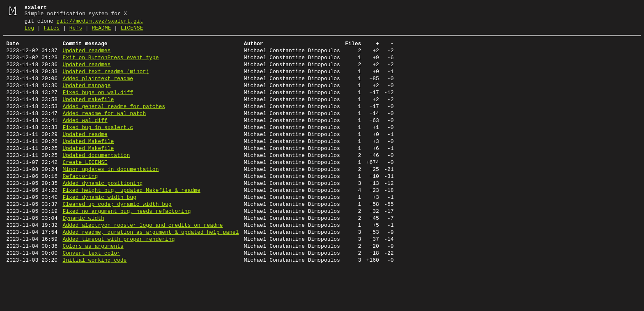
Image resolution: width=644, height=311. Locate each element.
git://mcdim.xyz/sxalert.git (100, 23)
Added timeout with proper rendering (118, 279)
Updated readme (85, 155)
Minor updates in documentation (110, 196)
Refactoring (80, 205)
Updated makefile (88, 114)
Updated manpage (86, 98)
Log (29, 32)
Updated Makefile (88, 164)
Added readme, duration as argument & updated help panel (151, 270)
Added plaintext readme (98, 90)
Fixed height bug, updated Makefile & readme (131, 221)
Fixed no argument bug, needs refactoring (126, 246)
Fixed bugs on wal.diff (98, 106)
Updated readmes (86, 57)
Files (52, 32)
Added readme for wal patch (104, 131)
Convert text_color (91, 295)
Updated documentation (96, 180)
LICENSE (132, 32)
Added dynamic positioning (102, 213)
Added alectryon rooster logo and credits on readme (143, 262)
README (101, 32)
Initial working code (94, 303)
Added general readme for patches (114, 122)
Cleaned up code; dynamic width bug (117, 237)
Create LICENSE (85, 188)
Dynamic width (83, 254)
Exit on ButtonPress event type (110, 65)
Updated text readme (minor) (106, 81)
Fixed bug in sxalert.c (98, 147)
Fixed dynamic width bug (99, 229)
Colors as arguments (93, 287)
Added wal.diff (85, 139)
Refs (76, 32)
